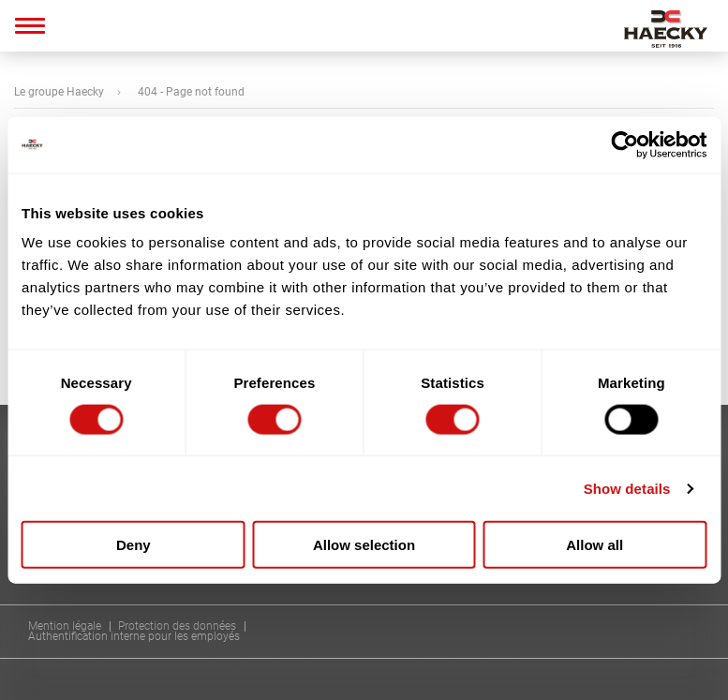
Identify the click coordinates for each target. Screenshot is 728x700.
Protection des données (177, 626)
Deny (134, 545)
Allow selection (364, 545)
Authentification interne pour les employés (134, 637)
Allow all (594, 545)
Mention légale (65, 626)
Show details (627, 488)
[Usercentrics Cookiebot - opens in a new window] (624, 144)
